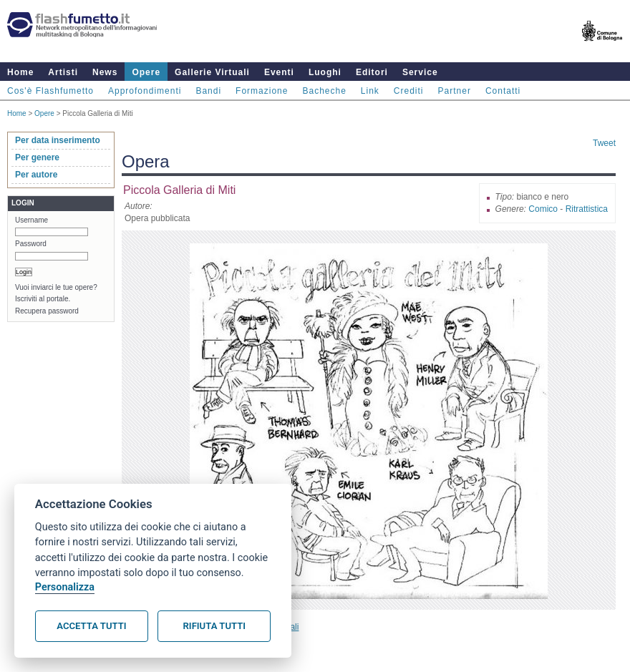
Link (370, 91)
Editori (372, 72)
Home (20, 72)
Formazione (262, 91)
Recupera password (47, 311)
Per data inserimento (58, 140)
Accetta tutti (91, 626)
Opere (146, 72)
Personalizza (65, 587)
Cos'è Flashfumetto (50, 91)
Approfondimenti (145, 91)
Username (31, 220)
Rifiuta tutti (214, 626)
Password (31, 244)
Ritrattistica (587, 209)
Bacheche (324, 91)
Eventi (279, 72)
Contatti (503, 91)
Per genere (37, 157)
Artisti (63, 72)
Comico (543, 209)
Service (420, 72)
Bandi (208, 91)
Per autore (36, 175)
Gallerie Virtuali (212, 72)
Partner (455, 91)
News (105, 72)
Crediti (409, 91)
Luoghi (325, 72)
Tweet (604, 143)
